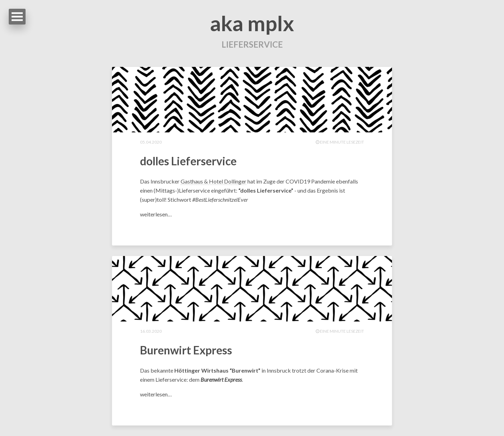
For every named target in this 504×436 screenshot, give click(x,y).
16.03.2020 (151, 331)
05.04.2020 (151, 142)
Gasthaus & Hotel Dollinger (213, 181)
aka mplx (252, 23)
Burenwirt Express (186, 350)
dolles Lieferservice (188, 161)
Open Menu (17, 17)
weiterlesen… (156, 214)
